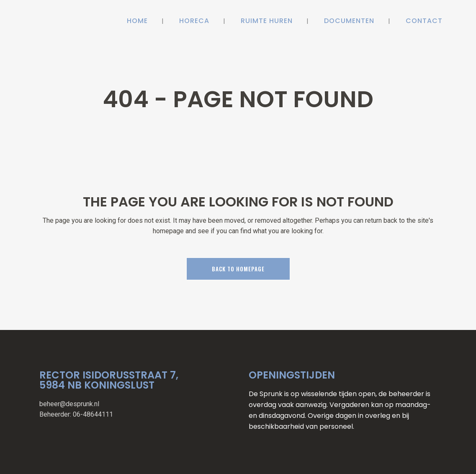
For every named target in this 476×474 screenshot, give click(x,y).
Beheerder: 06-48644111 (76, 414)
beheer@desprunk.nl (69, 404)
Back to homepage (238, 269)
